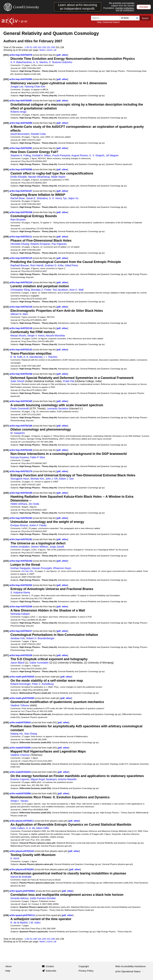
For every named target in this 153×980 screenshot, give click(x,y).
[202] (6, 79)
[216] (6, 401)
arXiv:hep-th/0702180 (21, 493)
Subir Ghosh (17, 381)
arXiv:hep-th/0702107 (21, 191)
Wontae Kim (37, 479)
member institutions (125, 8)
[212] (6, 307)
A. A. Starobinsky (33, 357)
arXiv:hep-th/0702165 (21, 401)
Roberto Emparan (40, 244)
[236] (6, 869)
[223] (6, 561)
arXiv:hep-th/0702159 (21, 374)
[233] (6, 793)
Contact (50, 966)
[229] (6, 698)
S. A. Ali (30, 828)
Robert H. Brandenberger (40, 638)
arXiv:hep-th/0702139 (21, 328)
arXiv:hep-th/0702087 (21, 101)
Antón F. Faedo (38, 525)
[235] (6, 851)
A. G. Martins (40, 62)
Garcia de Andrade (21, 877)
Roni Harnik (37, 265)
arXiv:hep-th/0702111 (21, 237)
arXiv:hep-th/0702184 (21, 518)
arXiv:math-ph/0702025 (22, 677)
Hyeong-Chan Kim (35, 87)
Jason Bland (17, 663)
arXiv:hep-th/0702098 (21, 169)
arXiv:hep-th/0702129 (21, 307)
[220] (6, 493)
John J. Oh (52, 479)
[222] (6, 539)
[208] (6, 212)
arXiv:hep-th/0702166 (21, 426)
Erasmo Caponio (20, 779)
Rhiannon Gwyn (62, 568)
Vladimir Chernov (20, 755)
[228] (6, 677)
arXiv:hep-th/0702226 (21, 655)
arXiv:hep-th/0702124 (21, 282)
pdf (59, 55)
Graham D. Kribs (54, 265)
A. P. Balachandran (21, 62)
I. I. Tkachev (51, 357)
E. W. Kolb (16, 357)
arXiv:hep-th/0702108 (21, 212)
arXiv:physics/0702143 (22, 851)
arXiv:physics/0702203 (22, 869)
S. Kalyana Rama (20, 592)
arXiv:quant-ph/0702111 (22, 915)
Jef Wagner (112, 155)
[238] (6, 915)
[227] (6, 655)
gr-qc (24, 21)
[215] (6, 374)
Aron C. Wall (76, 290)
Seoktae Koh (18, 638)
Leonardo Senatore (58, 408)
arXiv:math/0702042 (20, 722)
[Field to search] (130, 18)
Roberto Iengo (18, 112)
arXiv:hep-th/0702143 (21, 350)
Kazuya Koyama (20, 457)
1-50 (27, 47)
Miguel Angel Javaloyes (44, 779)
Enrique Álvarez (19, 525)
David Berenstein (20, 134)
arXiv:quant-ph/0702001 (22, 891)
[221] (6, 518)
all (55, 50)
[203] (6, 101)
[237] (6, 891)
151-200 (51, 47)
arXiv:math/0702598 (20, 793)
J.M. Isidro (35, 923)
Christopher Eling (20, 290)
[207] (6, 191)
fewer (42, 50)
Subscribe (51, 971)
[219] (6, 471)
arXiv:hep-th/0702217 (21, 631)
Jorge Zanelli (57, 547)
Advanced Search (111, 22)
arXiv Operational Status (129, 971)
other (65, 55)
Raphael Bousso (20, 265)
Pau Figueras (59, 244)
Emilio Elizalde (19, 177)
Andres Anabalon (20, 547)
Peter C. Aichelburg (43, 684)
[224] (6, 585)
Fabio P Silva (38, 457)
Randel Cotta (38, 134)
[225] (6, 606)
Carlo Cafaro (18, 828)
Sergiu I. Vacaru (19, 801)
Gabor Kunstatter (39, 663)
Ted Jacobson (60, 290)
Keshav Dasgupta (20, 568)
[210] (6, 258)
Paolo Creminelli (20, 408)
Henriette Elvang (20, 244)
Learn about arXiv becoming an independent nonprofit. (78, 7)
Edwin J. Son (66, 479)
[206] (6, 169)
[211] (6, 282)
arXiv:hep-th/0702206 (21, 606)
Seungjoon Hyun (20, 479)
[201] (6, 55)
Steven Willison (40, 547)
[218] (6, 450)
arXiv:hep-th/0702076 (21, 55)
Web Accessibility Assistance (130, 966)
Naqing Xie (17, 734)
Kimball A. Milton (42, 155)
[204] (6, 123)
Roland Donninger (20, 684)
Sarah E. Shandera (37, 198)
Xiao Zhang (31, 734)
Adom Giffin (43, 828)
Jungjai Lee (17, 87)
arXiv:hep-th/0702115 (21, 258)
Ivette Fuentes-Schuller (43, 898)
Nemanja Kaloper (20, 614)
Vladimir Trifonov (20, 705)
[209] (6, 237)
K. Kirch (15, 858)
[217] (6, 426)
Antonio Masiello (67, 779)
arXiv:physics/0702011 (22, 821)
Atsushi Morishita (55, 336)
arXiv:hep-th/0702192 (21, 539)
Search (145, 18)
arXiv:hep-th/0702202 (21, 585)
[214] (6, 350)
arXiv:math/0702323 (20, 772)
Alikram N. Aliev (19, 314)
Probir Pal (68, 381)
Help (99, 22)
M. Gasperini (18, 433)
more (50, 50)
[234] (6, 821)
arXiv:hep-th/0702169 (21, 450)
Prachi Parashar (61, 155)
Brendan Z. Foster (41, 290)
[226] (6, 631)
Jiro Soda (34, 504)
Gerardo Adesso (19, 898)
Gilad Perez (71, 265)
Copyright (84, 966)
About (8, 966)
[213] (6, 328)
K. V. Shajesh (97, 155)
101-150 (42, 47)
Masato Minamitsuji (39, 177)
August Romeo (80, 155)
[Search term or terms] (106, 18)
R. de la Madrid (19, 923)
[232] (6, 772)
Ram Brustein (18, 220)
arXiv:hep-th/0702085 (21, 79)
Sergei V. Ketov (36, 336)
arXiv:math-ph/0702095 (22, 698)
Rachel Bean (18, 198)
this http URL (27, 571)
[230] (6, 722)
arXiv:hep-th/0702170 (21, 471)
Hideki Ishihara (19, 504)
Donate (144, 7)
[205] (6, 148)
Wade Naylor (58, 177)
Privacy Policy (86, 971)
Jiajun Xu (73, 198)
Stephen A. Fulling (21, 155)
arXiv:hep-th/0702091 (21, 148)
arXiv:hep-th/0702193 (21, 561)
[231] (6, 748)
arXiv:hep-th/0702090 (21, 123)
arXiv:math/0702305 (20, 748)
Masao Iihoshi (18, 336)
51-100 (33, 47)
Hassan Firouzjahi (42, 568)
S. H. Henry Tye (58, 198)
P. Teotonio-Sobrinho (61, 62)
